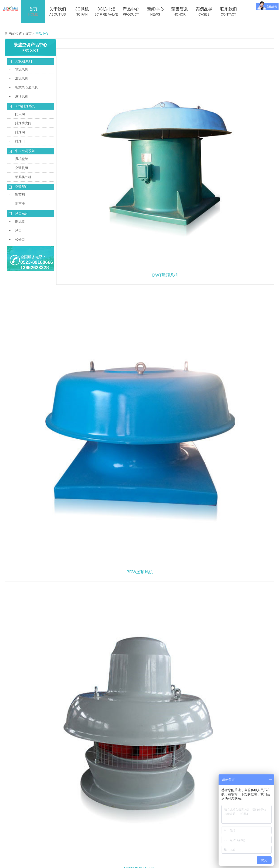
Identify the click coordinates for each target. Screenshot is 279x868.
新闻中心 (155, 11)
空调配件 (22, 186)
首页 (33, 11)
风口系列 (22, 213)
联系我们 (229, 11)
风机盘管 (22, 158)
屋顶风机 (22, 96)
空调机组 (22, 167)
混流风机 (22, 77)
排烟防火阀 (23, 122)
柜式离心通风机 (27, 86)
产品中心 (131, 11)
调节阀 (20, 194)
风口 (18, 230)
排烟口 (20, 140)
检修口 (20, 239)
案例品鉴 (204, 11)
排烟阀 (20, 131)
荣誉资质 (180, 11)
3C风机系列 (23, 60)
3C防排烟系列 (25, 105)
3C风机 (82, 11)
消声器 (20, 203)
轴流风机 (22, 68)
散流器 (20, 220)
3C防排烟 (106, 11)
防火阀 (20, 113)
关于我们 (58, 11)
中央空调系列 (25, 150)
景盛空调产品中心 (30, 44)
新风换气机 (23, 176)
